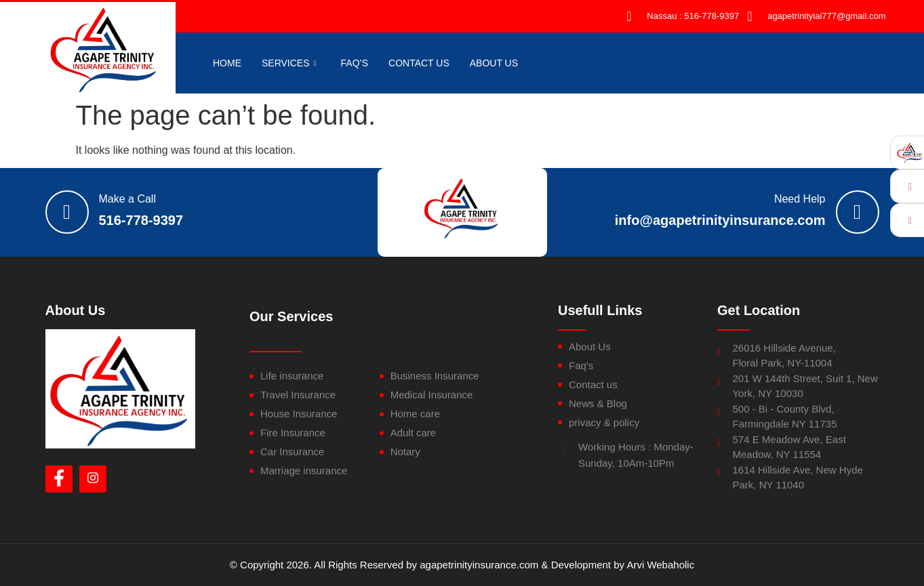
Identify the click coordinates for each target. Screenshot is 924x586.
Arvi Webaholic (660, 565)
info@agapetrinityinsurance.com (720, 220)
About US (494, 63)
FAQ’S (355, 63)
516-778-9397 (141, 220)
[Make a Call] (67, 212)
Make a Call (127, 199)
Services (289, 63)
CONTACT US (419, 63)
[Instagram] (93, 479)
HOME (227, 63)
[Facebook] (59, 479)
